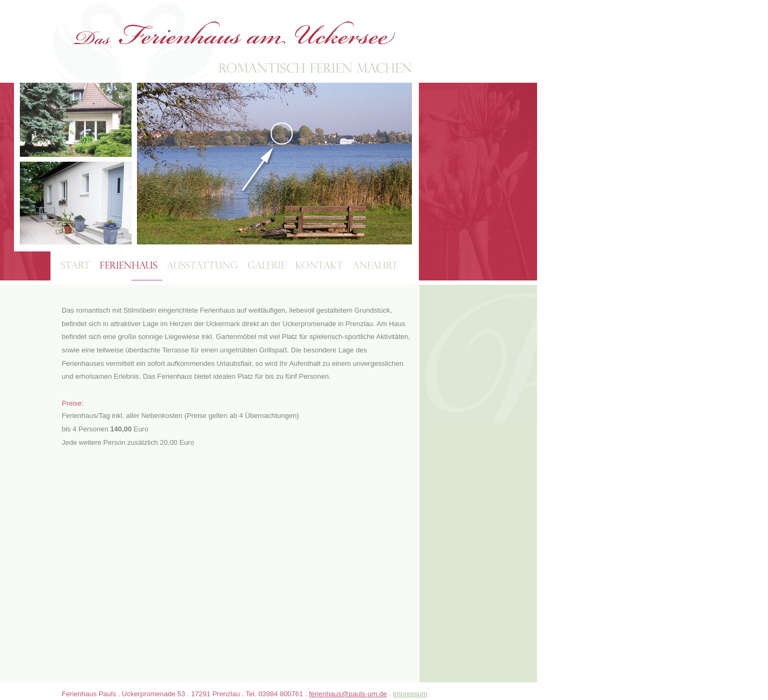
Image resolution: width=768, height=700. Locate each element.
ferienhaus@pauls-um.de (348, 694)
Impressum (410, 694)
